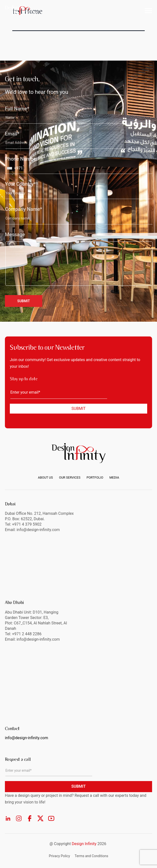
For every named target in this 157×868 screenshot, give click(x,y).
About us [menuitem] (45, 477)
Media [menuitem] (114, 477)
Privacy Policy (59, 856)
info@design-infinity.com (38, 639)
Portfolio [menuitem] (95, 477)
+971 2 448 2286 (27, 634)
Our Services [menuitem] (70, 477)
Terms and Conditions (92, 856)
